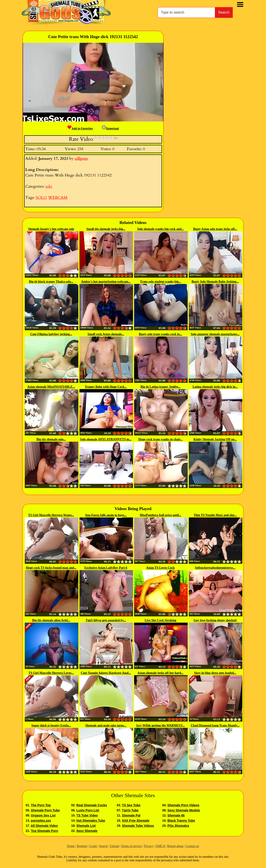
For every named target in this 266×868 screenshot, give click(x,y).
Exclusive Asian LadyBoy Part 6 (106, 568)
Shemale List (86, 826)
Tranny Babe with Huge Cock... (106, 387)
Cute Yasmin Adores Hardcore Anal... (106, 673)
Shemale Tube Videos (138, 826)
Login (93, 846)
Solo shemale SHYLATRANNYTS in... (106, 439)
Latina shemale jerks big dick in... (215, 387)
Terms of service (132, 846)
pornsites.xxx (41, 821)
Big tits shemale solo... (51, 439)
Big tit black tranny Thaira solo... (51, 282)
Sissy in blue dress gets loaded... (215, 673)
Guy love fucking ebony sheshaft (215, 620)
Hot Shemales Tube (91, 821)
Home (71, 846)
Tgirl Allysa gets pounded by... (106, 620)
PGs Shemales (178, 826)
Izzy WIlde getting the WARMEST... (160, 725)
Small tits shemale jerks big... (106, 229)
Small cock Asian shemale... (106, 334)
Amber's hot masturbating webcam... (106, 282)
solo (49, 186)
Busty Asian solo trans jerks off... (215, 229)
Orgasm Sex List (43, 815)
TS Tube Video (87, 815)
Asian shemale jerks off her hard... (160, 673)
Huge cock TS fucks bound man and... (51, 568)
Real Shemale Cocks (92, 805)
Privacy (149, 846)
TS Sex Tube (131, 805)
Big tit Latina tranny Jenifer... (161, 387)
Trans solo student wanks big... (160, 282)
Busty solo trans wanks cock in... (160, 334)
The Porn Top (41, 805)
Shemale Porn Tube (45, 810)
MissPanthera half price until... (160, 515)
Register (82, 846)
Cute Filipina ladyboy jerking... (51, 334)
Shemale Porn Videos (183, 805)
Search (224, 12)
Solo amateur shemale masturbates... (215, 334)
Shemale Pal (131, 815)
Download (110, 129)
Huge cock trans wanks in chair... (160, 439)
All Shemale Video (44, 826)
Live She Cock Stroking (160, 620)
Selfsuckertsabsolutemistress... (215, 568)
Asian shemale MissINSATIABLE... (51, 387)
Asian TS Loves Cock (160, 568)
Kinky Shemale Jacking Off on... (215, 439)
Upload (114, 846)
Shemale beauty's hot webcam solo (51, 229)
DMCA (160, 846)
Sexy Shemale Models (184, 810)
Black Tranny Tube (181, 821)
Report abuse (175, 846)
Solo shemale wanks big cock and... (160, 229)
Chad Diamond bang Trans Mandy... (215, 725)
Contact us (192, 846)
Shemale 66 (176, 815)
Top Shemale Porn (44, 831)
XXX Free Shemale (136, 821)
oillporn (81, 159)
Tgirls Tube (130, 810)
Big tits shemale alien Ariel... (51, 620)
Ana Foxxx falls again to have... (106, 515)
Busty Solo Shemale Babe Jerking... (215, 282)
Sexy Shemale (87, 831)
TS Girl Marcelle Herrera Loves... (51, 673)
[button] (93, 82)
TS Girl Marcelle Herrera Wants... (51, 515)
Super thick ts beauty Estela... (51, 725)
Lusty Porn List (88, 810)
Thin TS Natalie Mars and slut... (215, 515)
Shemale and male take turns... (106, 725)
